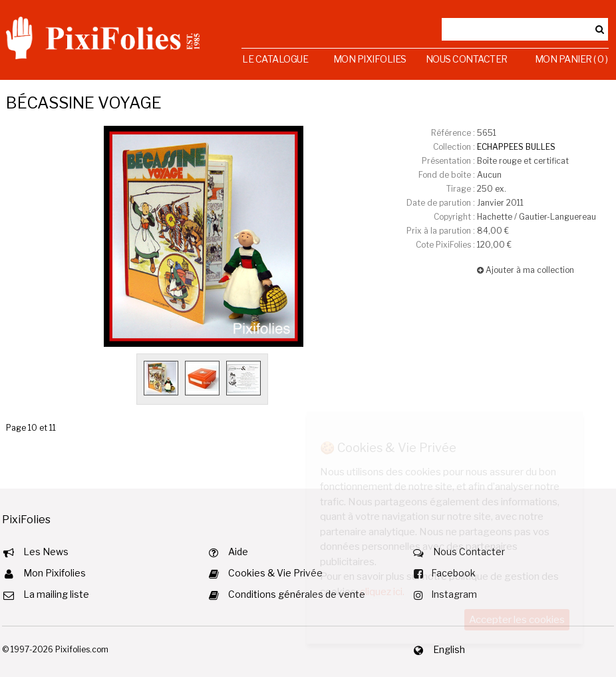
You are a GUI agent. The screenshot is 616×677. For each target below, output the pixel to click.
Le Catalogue (275, 59)
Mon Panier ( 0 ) (571, 59)
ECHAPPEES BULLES (516, 147)
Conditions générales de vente (297, 594)
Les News (46, 552)
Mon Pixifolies (370, 59)
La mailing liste (56, 594)
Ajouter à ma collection (526, 270)
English (449, 649)
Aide (238, 552)
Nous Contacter (467, 59)
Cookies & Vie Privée (275, 573)
